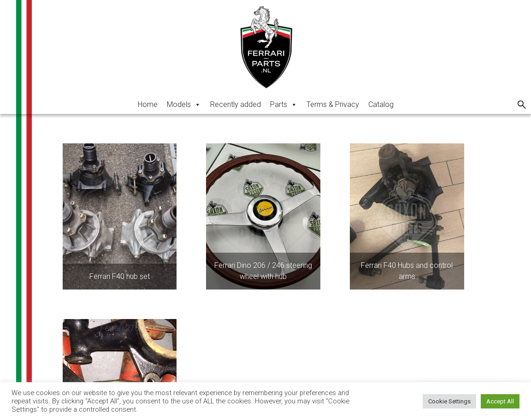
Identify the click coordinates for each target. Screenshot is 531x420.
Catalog (381, 104)
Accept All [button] (500, 401)
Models (184, 104)
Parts (284, 104)
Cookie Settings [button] (449, 401)
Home (148, 104)
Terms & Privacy (333, 104)
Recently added (236, 104)
